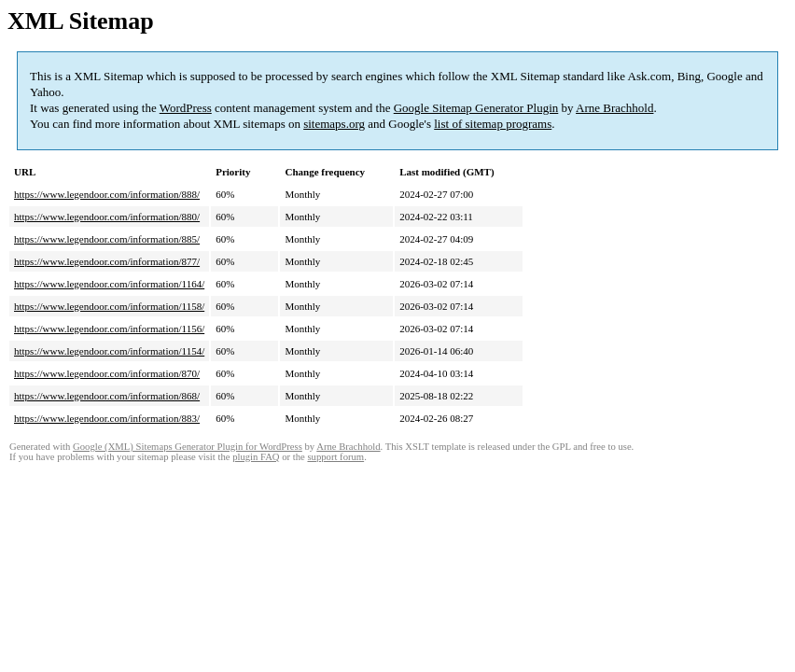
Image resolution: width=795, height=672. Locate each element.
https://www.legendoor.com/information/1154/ (109, 351)
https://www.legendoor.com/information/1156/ (109, 329)
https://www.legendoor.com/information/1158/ (109, 306)
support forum (335, 457)
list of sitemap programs (493, 124)
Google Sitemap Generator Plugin (476, 108)
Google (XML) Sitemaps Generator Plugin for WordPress (188, 447)
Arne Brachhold (614, 108)
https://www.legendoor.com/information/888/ (107, 194)
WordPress (186, 108)
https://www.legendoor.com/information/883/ (107, 418)
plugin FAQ (256, 457)
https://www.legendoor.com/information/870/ (107, 373)
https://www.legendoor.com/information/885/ (107, 239)
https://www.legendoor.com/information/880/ (107, 217)
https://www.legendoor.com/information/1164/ (109, 284)
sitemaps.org (334, 124)
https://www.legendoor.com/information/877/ (107, 261)
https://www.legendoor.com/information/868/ (107, 396)
